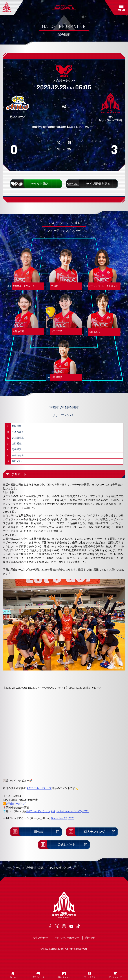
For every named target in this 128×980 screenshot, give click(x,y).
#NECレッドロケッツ (38, 811)
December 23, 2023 (63, 818)
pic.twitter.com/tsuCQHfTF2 (72, 811)
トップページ (14, 868)
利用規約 (90, 938)
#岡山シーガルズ (16, 804)
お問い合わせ (40, 938)
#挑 (53, 811)
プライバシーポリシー (67, 938)
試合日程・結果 (35, 868)
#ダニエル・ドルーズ (39, 788)
